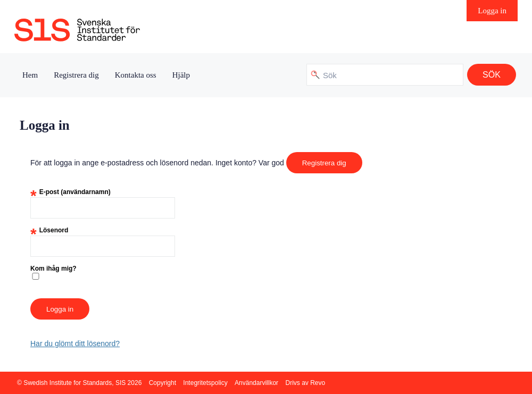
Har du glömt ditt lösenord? (75, 343)
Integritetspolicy (205, 383)
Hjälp (181, 75)
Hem (30, 75)
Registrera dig (76, 75)
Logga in (492, 11)
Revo (318, 383)
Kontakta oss (136, 75)
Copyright (163, 383)
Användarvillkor (256, 383)
